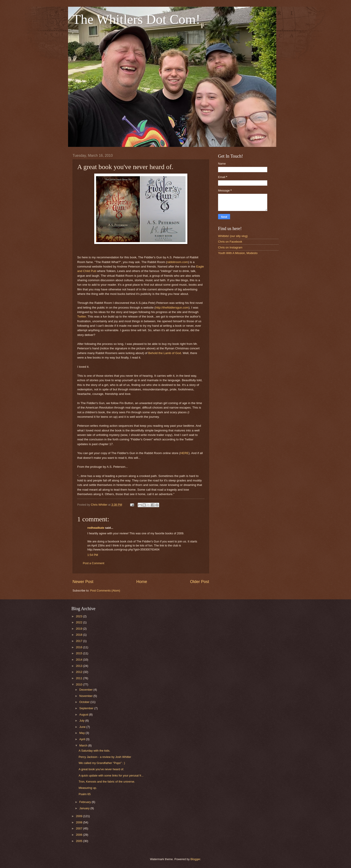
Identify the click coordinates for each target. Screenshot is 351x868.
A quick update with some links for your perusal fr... (111, 776)
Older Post (200, 582)
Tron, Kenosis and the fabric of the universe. (107, 782)
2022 (79, 622)
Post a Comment (94, 563)
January (85, 808)
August (84, 715)
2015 (79, 653)
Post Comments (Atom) (105, 591)
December (86, 690)
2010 (79, 684)
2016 (79, 647)
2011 (79, 678)
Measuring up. (88, 788)
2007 (79, 828)
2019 (79, 629)
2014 (79, 660)
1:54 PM (93, 555)
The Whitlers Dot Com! (136, 19)
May (82, 733)
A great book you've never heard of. (101, 769)
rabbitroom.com (178, 262)
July (82, 721)
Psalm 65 (85, 794)
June (83, 727)
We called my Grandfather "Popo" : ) (102, 763)
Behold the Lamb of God (165, 353)
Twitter (82, 317)
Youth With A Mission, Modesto (238, 253)
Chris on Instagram (230, 247)
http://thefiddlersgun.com (172, 308)
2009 (79, 816)
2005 (79, 841)
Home (142, 582)
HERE (184, 453)
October (85, 702)
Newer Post (83, 582)
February (85, 802)
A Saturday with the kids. (94, 751)
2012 (79, 672)
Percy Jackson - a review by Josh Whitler (105, 757)
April (82, 739)
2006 (79, 835)
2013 (79, 666)
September (87, 708)
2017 (79, 641)
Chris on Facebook (230, 242)
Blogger (195, 859)
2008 (79, 822)
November (86, 696)
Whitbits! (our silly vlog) (233, 236)
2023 (79, 616)
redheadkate (96, 528)
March (84, 745)
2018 (79, 635)
